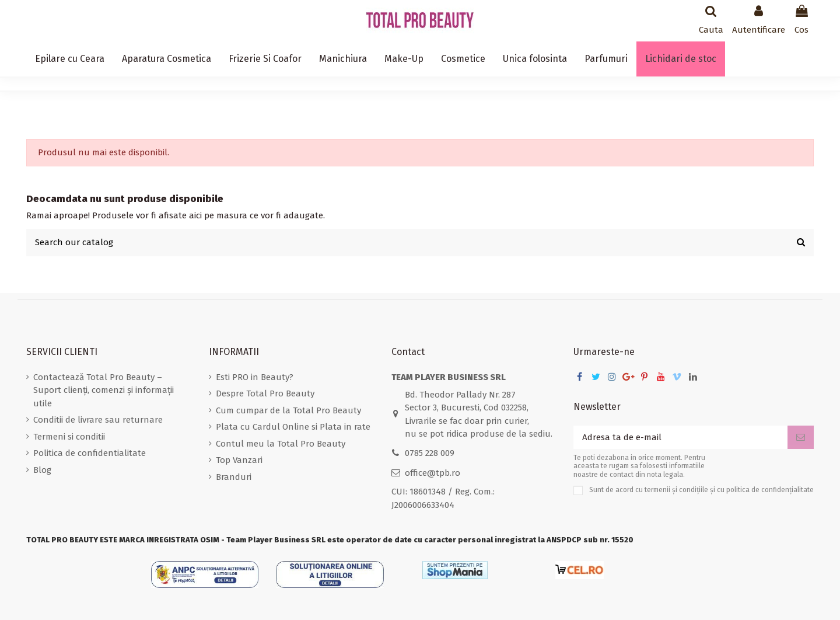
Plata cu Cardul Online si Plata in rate (293, 427)
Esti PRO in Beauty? (255, 377)
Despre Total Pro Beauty (265, 393)
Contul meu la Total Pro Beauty (281, 444)
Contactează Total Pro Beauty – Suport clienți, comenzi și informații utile (104, 390)
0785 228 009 (430, 453)
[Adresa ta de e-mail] (680, 438)
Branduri (234, 477)
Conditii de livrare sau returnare (98, 420)
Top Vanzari (239, 460)
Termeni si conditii (69, 437)
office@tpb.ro (433, 473)
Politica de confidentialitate (90, 453)
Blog (42, 470)
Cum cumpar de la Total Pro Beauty (288, 410)
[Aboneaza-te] (801, 438)
